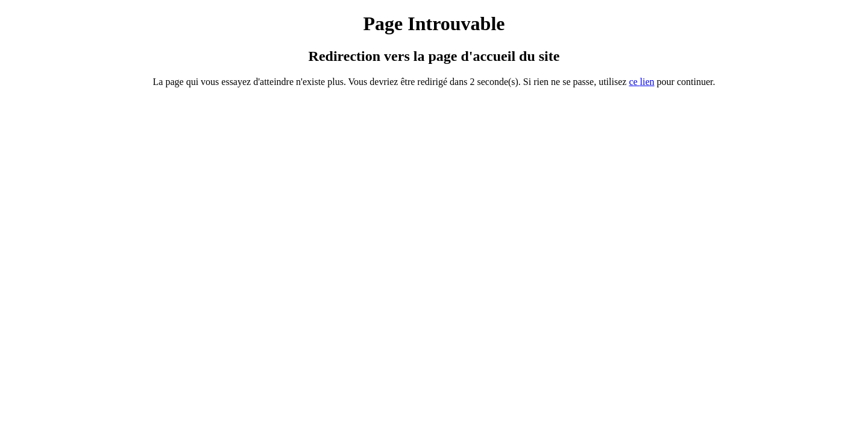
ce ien (641, 82)
